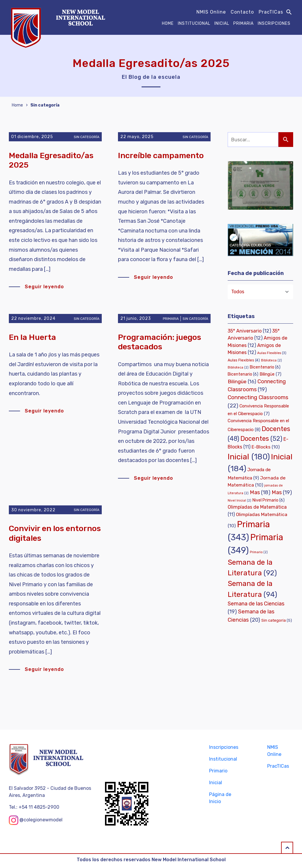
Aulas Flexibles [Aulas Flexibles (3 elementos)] (272, 353)
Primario (218, 771)
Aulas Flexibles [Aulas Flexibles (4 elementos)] (244, 360)
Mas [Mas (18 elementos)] (260, 492)
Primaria (243, 23)
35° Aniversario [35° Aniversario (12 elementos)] (249, 331)
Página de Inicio (220, 798)
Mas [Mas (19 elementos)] (282, 492)
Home (168, 23)
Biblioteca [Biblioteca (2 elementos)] (271, 360)
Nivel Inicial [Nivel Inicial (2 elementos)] (239, 501)
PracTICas (271, 12)
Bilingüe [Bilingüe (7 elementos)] (270, 374)
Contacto (242, 12)
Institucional (194, 23)
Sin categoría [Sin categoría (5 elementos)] (277, 620)
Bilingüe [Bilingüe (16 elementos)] (242, 381)
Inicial (222, 23)
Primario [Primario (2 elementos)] (259, 552)
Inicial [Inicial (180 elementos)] (249, 457)
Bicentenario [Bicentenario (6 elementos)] (265, 367)
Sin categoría (45, 105)
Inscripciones (274, 23)
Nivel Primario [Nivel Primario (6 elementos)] (269, 500)
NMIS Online (211, 12)
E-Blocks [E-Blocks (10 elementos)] (266, 447)
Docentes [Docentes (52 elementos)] (261, 439)
